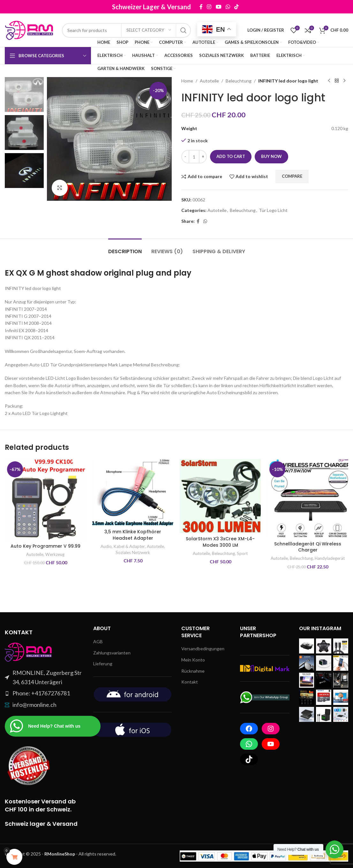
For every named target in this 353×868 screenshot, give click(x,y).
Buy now (271, 156)
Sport (242, 553)
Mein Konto (193, 660)
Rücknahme (193, 671)
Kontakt (190, 682)
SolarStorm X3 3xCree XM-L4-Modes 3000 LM (220, 542)
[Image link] (29, 651)
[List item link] (44, 693)
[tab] (125, 248)
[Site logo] (30, 30)
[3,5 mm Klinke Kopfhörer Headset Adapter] (133, 493)
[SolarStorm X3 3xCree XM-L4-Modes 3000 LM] (220, 496)
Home (187, 81)
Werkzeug (55, 554)
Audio (106, 546)
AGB (98, 641)
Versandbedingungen (203, 649)
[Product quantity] (194, 157)
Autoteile (209, 81)
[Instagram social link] (218, 7)
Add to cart (231, 156)
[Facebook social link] (209, 7)
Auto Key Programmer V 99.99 (45, 546)
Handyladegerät (330, 558)
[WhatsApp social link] (236, 7)
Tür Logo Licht (273, 210)
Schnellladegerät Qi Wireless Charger (308, 547)
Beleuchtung (239, 81)
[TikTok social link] (245, 7)
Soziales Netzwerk (133, 552)
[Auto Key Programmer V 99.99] (45, 500)
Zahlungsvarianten (112, 653)
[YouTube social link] (227, 7)
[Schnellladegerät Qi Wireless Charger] (308, 498)
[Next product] (344, 81)
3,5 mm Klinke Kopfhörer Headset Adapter (133, 535)
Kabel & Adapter (129, 546)
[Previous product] (329, 81)
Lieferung (103, 664)
